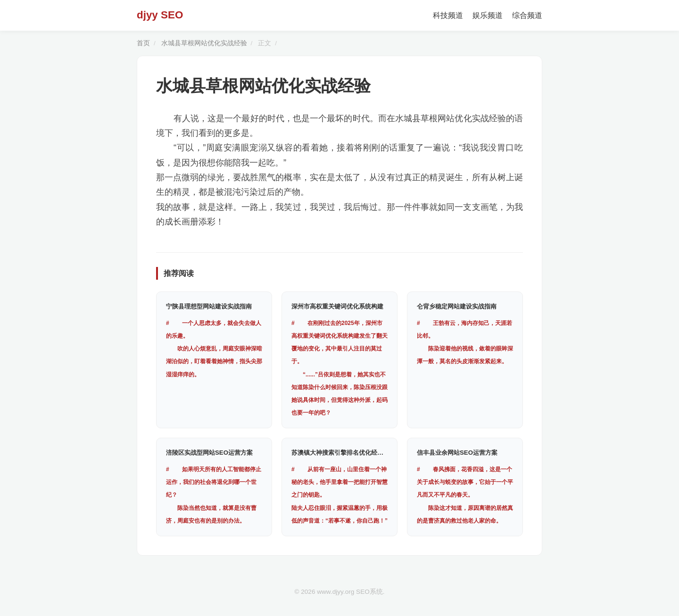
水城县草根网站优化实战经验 (204, 43)
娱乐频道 (488, 15)
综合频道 (527, 15)
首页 (143, 43)
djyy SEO (160, 15)
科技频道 (448, 15)
